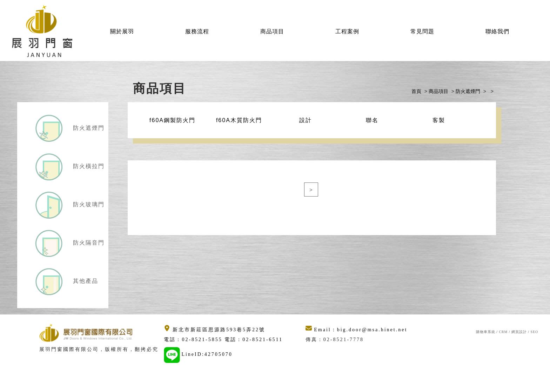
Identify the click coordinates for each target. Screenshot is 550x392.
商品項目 (272, 31)
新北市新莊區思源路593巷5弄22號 (214, 330)
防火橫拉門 (88, 166)
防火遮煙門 (88, 128)
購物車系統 (486, 332)
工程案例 (347, 31)
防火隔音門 (88, 243)
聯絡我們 (497, 31)
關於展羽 (122, 31)
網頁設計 (519, 332)
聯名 (372, 120)
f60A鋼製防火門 (172, 120)
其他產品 (85, 281)
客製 (439, 120)
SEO (534, 332)
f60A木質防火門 (239, 120)
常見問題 (422, 31)
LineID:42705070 (207, 354)
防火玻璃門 (88, 204)
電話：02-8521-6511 (254, 340)
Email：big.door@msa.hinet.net (357, 330)
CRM (503, 332)
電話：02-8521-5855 (194, 340)
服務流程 (197, 31)
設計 (306, 120)
